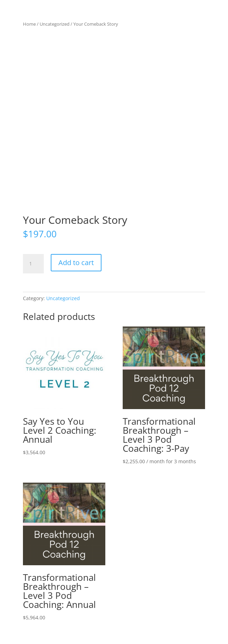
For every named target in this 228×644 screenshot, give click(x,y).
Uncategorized (55, 24)
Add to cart (76, 262)
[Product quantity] (33, 264)
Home (29, 24)
